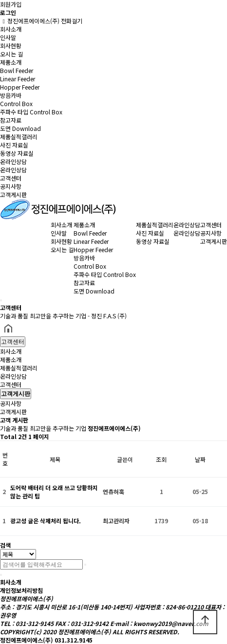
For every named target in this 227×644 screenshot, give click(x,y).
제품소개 (11, 62)
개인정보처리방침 (21, 590)
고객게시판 (13, 194)
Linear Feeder (18, 79)
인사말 (8, 37)
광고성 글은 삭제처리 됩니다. (46, 521)
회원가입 (11, 4)
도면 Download (20, 128)
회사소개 (11, 29)
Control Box (16, 103)
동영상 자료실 (17, 153)
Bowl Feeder (17, 70)
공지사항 (11, 186)
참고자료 (11, 120)
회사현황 (11, 46)
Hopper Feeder (20, 87)
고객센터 (11, 178)
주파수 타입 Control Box (31, 112)
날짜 (200, 459)
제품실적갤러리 (19, 137)
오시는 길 (11, 54)
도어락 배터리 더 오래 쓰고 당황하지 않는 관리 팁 (54, 492)
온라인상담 (13, 161)
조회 (161, 459)
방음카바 (11, 95)
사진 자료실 (14, 145)
